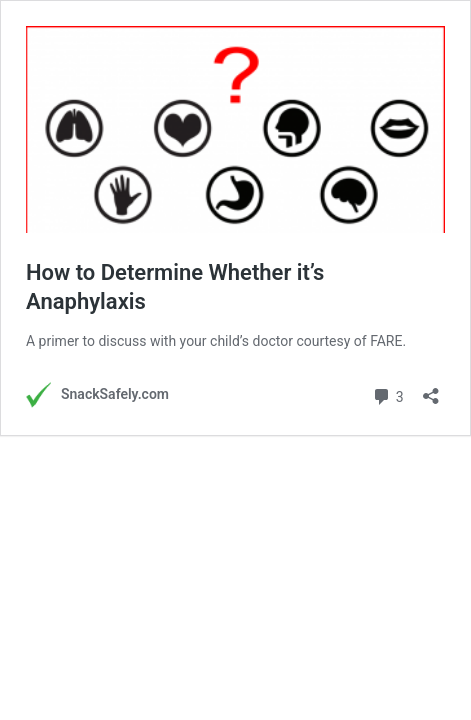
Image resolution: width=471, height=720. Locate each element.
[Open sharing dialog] (431, 389)
